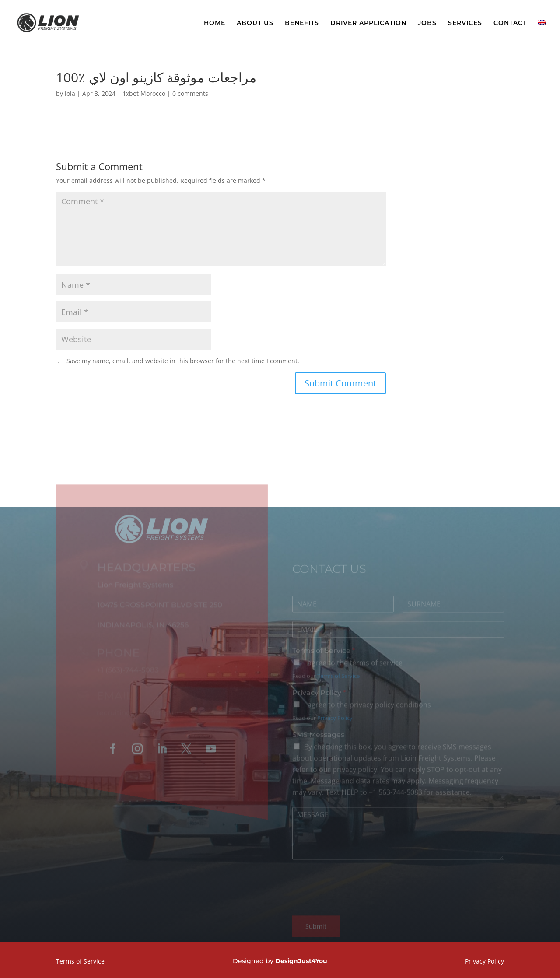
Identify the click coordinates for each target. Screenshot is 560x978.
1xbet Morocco (144, 93)
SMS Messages (318, 739)
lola (70, 93)
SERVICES (465, 23)
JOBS (427, 23)
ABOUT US (255, 23)
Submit (316, 931)
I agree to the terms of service (353, 667)
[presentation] (359, 905)
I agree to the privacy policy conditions (367, 709)
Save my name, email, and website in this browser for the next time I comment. (183, 361)
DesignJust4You (301, 961)
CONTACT (510, 23)
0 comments (190, 93)
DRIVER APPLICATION (368, 23)
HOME (215, 23)
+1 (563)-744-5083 (127, 674)
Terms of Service (324, 655)
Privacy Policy (319, 697)
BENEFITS (302, 23)
